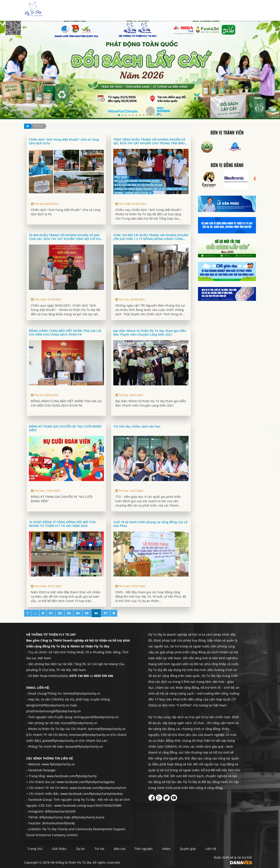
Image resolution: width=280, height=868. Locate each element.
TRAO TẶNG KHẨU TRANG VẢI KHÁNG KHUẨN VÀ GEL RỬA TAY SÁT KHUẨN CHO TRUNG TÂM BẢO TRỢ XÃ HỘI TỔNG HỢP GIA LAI (149, 141)
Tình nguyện (204, 11)
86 (96, 613)
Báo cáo (184, 11)
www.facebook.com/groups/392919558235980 (88, 805)
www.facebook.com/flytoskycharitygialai (86, 782)
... (35, 613)
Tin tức (169, 11)
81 (51, 613)
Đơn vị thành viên (227, 133)
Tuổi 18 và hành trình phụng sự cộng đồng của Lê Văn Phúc (150, 524)
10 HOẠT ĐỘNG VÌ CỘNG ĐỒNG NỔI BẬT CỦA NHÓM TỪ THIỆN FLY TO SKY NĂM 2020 (62, 524)
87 (106, 613)
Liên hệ (244, 11)
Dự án (154, 11)
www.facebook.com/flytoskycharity (72, 776)
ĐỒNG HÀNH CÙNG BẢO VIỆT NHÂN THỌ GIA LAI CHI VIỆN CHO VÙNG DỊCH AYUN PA (65, 333)
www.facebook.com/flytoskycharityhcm (98, 788)
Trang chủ (118, 11)
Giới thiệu (138, 11)
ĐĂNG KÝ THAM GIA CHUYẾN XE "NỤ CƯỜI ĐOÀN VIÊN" (65, 428)
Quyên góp (226, 11)
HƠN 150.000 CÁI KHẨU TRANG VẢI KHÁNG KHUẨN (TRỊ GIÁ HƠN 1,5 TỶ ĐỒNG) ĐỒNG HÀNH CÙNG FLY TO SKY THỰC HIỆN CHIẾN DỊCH (151, 237)
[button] (119, 115)
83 (69, 613)
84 (78, 613)
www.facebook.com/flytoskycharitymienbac (92, 794)
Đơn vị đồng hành (227, 166)
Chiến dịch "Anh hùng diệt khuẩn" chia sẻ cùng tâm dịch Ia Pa (64, 141)
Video (182, 849)
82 (60, 613)
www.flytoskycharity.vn (58, 764)
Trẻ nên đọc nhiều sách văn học (137, 426)
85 (87, 613)
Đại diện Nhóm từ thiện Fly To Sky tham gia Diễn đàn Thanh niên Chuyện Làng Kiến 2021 (150, 333)
